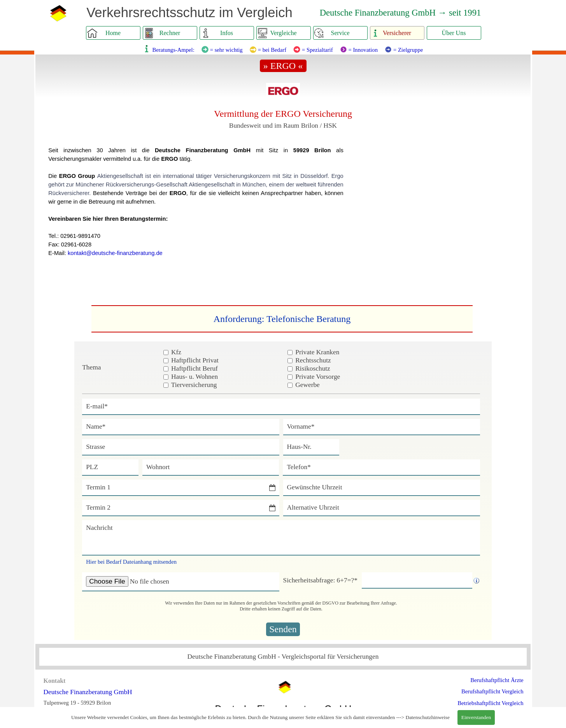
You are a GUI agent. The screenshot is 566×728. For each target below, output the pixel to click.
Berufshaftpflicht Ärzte (497, 680)
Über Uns (454, 33)
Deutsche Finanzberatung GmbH (88, 692)
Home (113, 33)
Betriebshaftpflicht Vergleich (490, 703)
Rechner (170, 33)
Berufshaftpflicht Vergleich (492, 691)
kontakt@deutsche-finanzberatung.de (115, 253)
